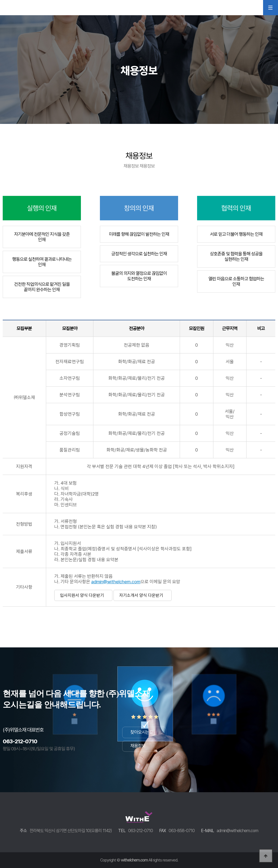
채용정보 (138, 746)
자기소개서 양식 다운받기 (141, 595)
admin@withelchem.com (116, 582)
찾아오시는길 (142, 732)
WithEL (23, 7)
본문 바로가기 (0, 0)
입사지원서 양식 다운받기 (82, 595)
